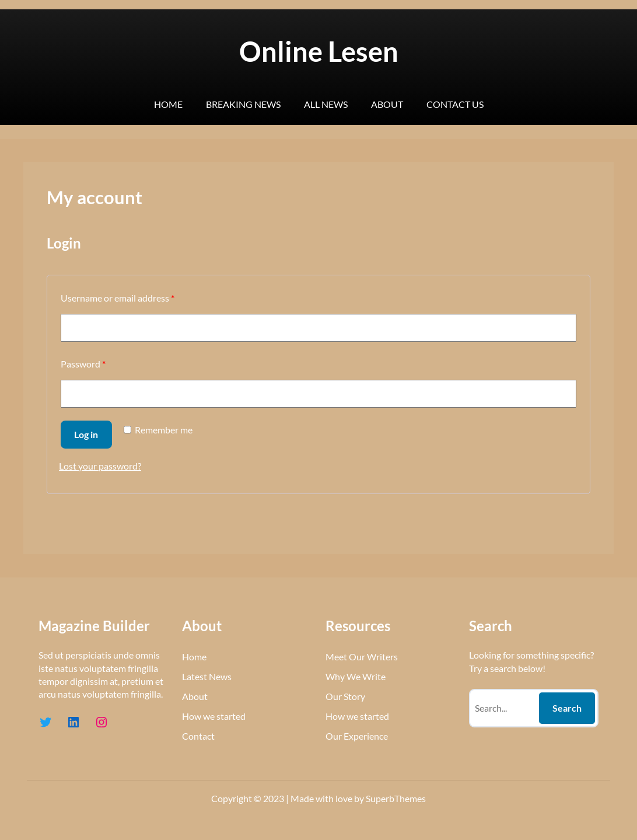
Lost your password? (100, 466)
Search (567, 708)
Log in (86, 434)
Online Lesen (319, 51)
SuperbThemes (396, 798)
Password (83, 364)
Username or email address (118, 298)
